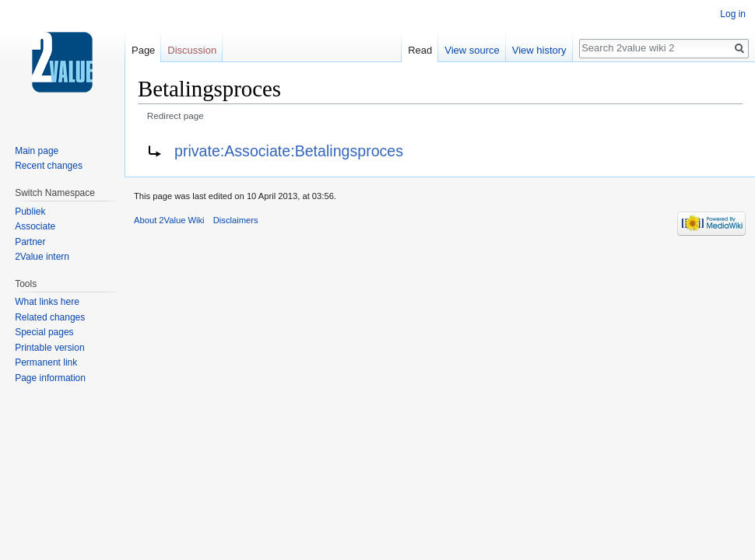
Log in (733, 14)
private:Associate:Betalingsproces (289, 151)
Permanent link (46, 362)
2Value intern (42, 257)
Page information (50, 378)
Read (420, 50)
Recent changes (49, 166)
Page (143, 50)
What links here (47, 302)
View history (539, 50)
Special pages (44, 332)
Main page (37, 151)
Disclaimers (236, 220)
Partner (30, 242)
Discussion (192, 50)
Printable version (49, 348)
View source (472, 50)
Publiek (30, 212)
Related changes (50, 317)
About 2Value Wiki (169, 220)
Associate (35, 226)
